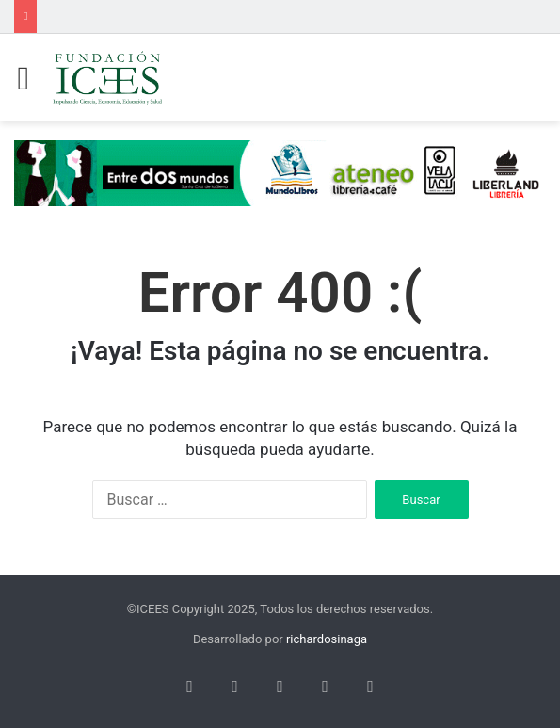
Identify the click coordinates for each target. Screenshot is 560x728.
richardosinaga (327, 639)
